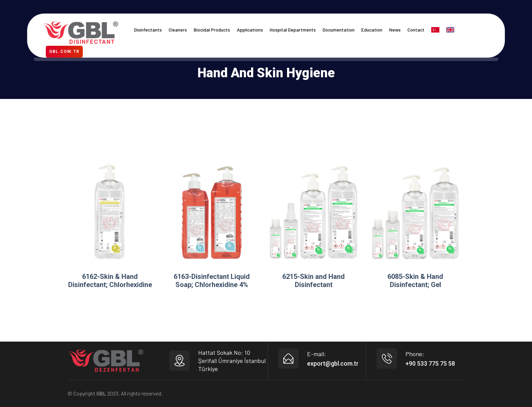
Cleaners (178, 30)
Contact (416, 30)
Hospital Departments (293, 30)
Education (372, 30)
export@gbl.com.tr (333, 363)
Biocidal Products (212, 30)
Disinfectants (148, 30)
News (395, 30)
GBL (101, 393)
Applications (250, 30)
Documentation (339, 30)
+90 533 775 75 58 (430, 363)
